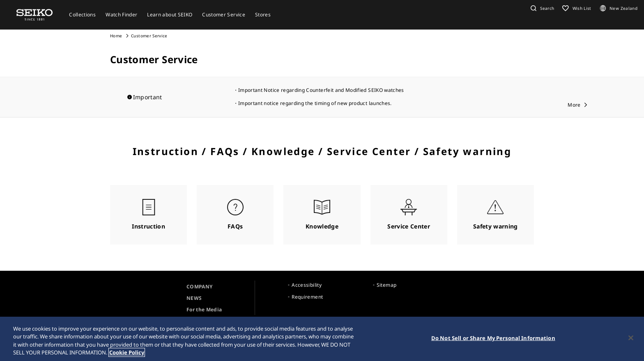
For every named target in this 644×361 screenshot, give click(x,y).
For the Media (204, 310)
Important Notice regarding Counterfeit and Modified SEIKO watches (321, 90)
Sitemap (386, 285)
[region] (322, 339)
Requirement (307, 297)
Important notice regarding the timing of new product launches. (315, 103)
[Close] (631, 338)
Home (116, 36)
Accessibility (307, 285)
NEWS (194, 298)
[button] (541, 8)
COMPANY (199, 287)
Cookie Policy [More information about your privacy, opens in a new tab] (127, 352)
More (574, 105)
